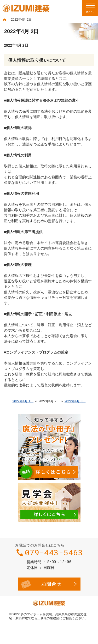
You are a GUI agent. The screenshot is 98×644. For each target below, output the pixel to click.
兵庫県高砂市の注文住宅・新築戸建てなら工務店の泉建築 (48, 616)
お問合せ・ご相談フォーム (49, 584)
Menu (90, 8)
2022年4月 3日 (75, 401)
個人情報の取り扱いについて (37, 60)
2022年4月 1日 (23, 401)
